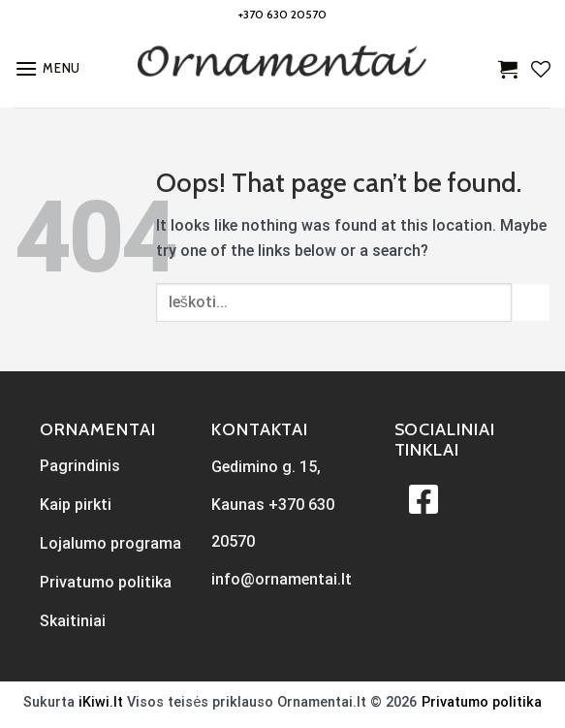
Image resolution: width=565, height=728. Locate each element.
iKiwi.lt (101, 702)
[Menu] (47, 68)
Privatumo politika (482, 702)
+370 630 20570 (282, 14)
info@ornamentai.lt (282, 579)
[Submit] (531, 302)
